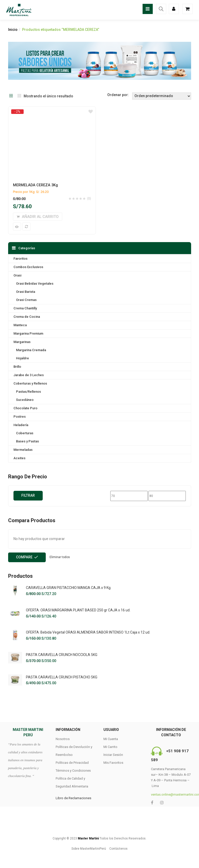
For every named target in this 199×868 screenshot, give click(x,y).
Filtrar (28, 495)
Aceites (19, 458)
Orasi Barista (26, 292)
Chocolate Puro (25, 408)
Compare (24, 557)
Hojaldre (22, 358)
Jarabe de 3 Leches (29, 375)
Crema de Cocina (27, 317)
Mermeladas (23, 450)
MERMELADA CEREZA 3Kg (35, 185)
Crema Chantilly (25, 308)
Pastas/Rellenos (28, 392)
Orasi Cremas (26, 300)
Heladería (21, 425)
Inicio (13, 30)
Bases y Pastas (27, 441)
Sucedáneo (25, 400)
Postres (20, 417)
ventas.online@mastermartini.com (171, 794)
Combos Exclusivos (28, 267)
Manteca (20, 325)
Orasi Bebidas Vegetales (35, 284)
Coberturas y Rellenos (30, 383)
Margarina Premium (28, 333)
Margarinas (22, 342)
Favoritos (20, 259)
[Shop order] (162, 96)
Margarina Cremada (31, 350)
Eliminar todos (60, 557)
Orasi (17, 275)
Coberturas (25, 433)
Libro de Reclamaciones (73, 798)
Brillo (17, 367)
